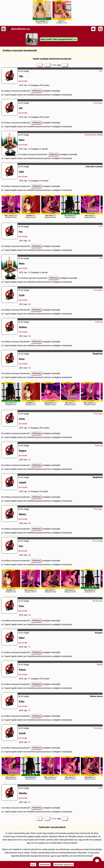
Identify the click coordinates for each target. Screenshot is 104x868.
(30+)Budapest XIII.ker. (42, 12)
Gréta (22, 419)
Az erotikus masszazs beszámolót (16, 91)
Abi (21, 108)
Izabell (22, 483)
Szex (97, 633)
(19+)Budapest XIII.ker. (51, 207)
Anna (22, 359)
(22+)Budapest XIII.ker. (11, 207)
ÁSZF (33, 865)
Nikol (22, 638)
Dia (21, 232)
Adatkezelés (45, 865)
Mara (22, 140)
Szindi (22, 733)
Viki (21, 76)
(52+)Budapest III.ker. (31, 207)
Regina (23, 451)
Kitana (22, 670)
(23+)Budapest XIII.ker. (51, 394)
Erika (22, 702)
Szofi (22, 295)
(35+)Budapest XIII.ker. (70, 581)
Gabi (21, 172)
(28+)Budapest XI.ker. (70, 207)
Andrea (23, 327)
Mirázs (23, 514)
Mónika (23, 793)
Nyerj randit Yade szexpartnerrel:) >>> (59, 39)
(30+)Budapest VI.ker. (62, 12)
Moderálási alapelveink (64, 865)
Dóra (21, 606)
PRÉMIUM (36, 91)
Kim (21, 546)
